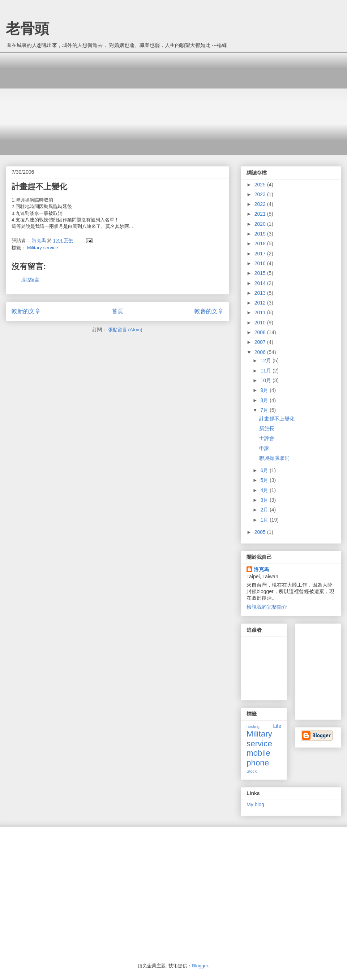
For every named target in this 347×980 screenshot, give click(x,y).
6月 (265, 470)
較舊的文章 (209, 311)
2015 (261, 273)
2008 (261, 332)
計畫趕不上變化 (277, 419)
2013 (261, 293)
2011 (261, 312)
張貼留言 (30, 280)
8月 (265, 400)
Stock (252, 771)
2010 (261, 323)
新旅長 (267, 428)
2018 (261, 243)
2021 (261, 214)
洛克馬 (261, 569)
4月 (265, 490)
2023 (261, 194)
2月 (265, 510)
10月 (266, 380)
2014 (261, 283)
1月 (265, 520)
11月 (266, 371)
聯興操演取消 (274, 458)
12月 (266, 361)
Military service (43, 248)
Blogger (200, 966)
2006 (261, 352)
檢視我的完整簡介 (267, 607)
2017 (261, 254)
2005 (261, 532)
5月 (265, 480)
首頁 (117, 311)
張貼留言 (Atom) (125, 330)
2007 (261, 342)
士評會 (267, 438)
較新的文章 (26, 311)
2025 (261, 185)
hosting (253, 726)
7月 (265, 410)
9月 (265, 390)
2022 (261, 204)
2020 (261, 224)
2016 (261, 263)
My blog (255, 804)
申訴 (264, 448)
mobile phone (258, 758)
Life (277, 726)
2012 (261, 303)
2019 (261, 234)
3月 (265, 500)
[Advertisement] (97, 103)
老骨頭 (27, 29)
